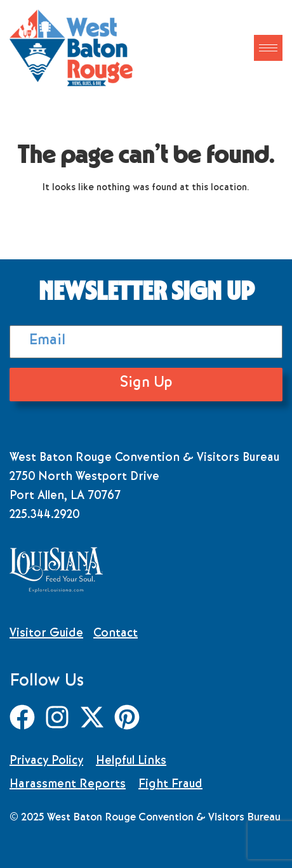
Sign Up (146, 384)
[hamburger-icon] (268, 48)
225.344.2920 (44, 515)
